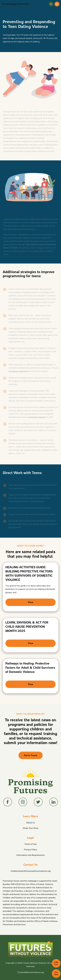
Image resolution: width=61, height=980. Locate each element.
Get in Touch (31, 755)
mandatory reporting (18, 372)
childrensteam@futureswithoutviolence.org (31, 871)
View (30, 602)
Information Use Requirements (31, 855)
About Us (31, 823)
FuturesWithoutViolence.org (31, 972)
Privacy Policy (30, 850)
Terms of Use (30, 844)
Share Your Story (31, 828)
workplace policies (37, 418)
